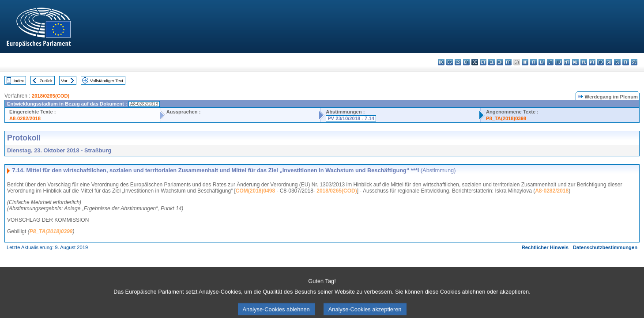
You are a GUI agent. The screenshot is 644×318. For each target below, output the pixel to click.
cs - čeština (458, 62)
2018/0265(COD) (51, 96)
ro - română (601, 62)
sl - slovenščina (617, 62)
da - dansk (466, 62)
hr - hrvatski (525, 62)
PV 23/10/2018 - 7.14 (351, 118)
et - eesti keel (483, 62)
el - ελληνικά (491, 62)
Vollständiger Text (107, 81)
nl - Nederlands (575, 62)
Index (19, 81)
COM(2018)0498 (255, 191)
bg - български (441, 62)
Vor (64, 81)
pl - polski (584, 62)
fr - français (508, 62)
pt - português (592, 62)
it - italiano (533, 62)
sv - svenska (634, 62)
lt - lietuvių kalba (550, 62)
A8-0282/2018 (25, 118)
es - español (450, 62)
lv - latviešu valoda (542, 62)
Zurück (46, 81)
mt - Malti (567, 62)
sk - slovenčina (609, 62)
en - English (500, 62)
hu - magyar (559, 62)
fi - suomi (626, 62)
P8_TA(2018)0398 (506, 118)
